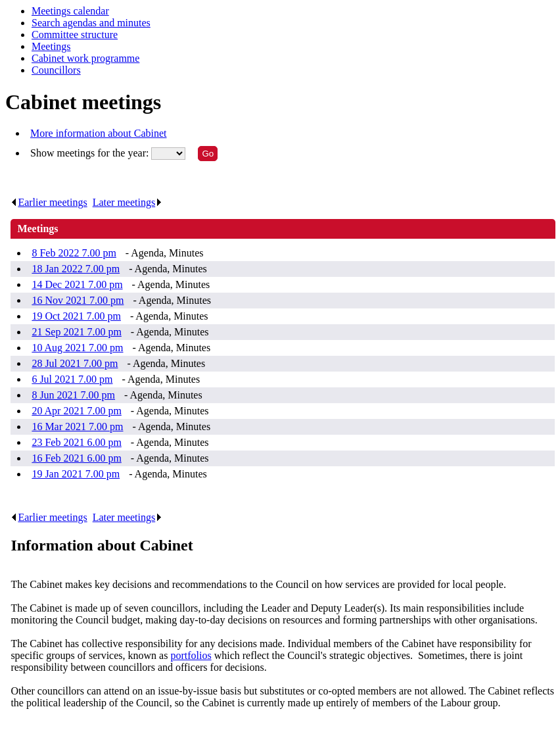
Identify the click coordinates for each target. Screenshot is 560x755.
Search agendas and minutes (91, 23)
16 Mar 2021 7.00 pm (77, 426)
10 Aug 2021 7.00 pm (77, 348)
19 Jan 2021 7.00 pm (76, 474)
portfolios (191, 655)
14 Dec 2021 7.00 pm (77, 284)
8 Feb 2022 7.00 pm (74, 253)
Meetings (51, 46)
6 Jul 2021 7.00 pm (72, 379)
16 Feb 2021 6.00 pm (76, 458)
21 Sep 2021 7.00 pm (76, 332)
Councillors (56, 70)
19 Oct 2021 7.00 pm (76, 316)
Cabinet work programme (85, 58)
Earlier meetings (49, 202)
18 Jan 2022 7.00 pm (76, 269)
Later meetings (128, 202)
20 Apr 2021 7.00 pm (76, 411)
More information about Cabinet (99, 133)
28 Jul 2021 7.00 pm (75, 363)
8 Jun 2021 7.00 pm (73, 395)
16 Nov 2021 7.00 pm (78, 300)
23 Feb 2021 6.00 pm (76, 442)
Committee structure (75, 35)
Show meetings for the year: (91, 153)
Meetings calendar (70, 11)
